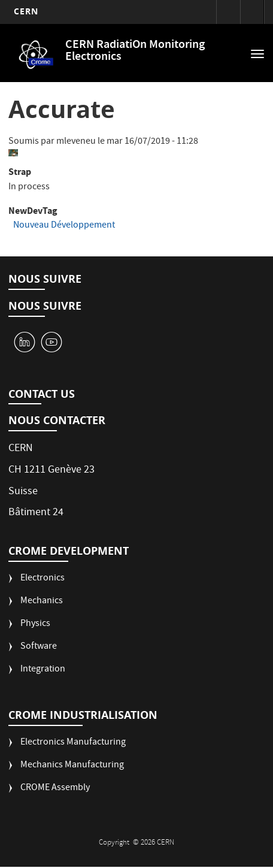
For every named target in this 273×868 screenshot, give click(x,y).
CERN (26, 11)
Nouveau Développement (64, 226)
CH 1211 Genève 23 (51, 471)
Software (39, 647)
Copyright (115, 843)
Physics (35, 624)
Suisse (23, 492)
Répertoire (252, 12)
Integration (43, 670)
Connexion (228, 12)
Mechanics (42, 602)
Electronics (43, 579)
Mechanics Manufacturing (72, 766)
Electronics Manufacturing (73, 743)
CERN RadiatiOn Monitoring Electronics (135, 51)
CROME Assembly (55, 789)
